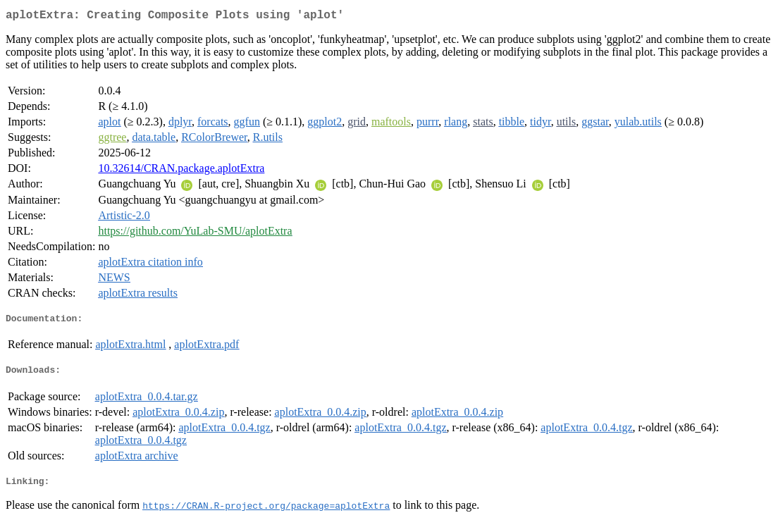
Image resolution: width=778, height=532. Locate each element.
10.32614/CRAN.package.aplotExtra (181, 171)
